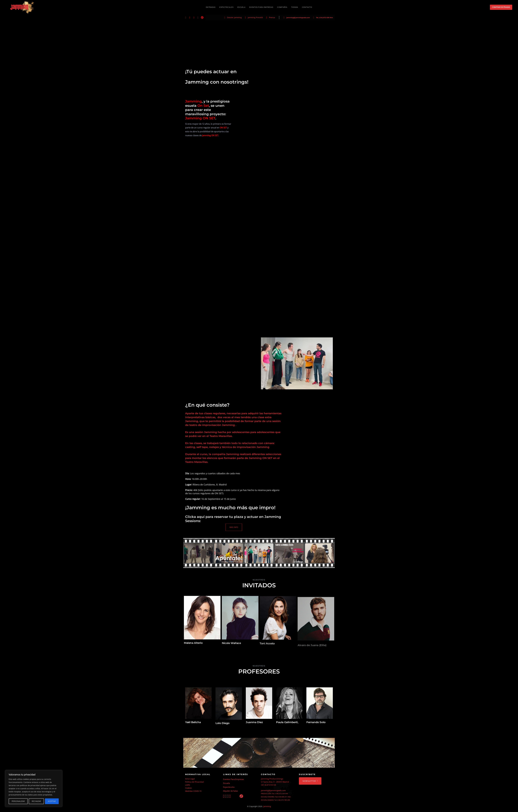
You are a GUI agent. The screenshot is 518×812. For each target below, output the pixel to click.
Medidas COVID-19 (193, 791)
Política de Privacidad (194, 782)
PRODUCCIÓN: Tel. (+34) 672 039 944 (274, 794)
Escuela (226, 783)
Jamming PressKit (255, 17)
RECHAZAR (36, 801)
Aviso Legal (190, 779)
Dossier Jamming (234, 17)
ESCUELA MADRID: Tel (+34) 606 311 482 (276, 797)
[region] (34, 789)
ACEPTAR (52, 801)
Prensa (272, 17)
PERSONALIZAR (18, 801)
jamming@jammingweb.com (298, 18)
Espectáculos (229, 787)
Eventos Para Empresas (233, 779)
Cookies (188, 788)
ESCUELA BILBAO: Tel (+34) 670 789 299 (275, 800)
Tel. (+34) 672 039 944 (324, 18)
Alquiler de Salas (230, 791)
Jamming (267, 806)
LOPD (188, 785)
